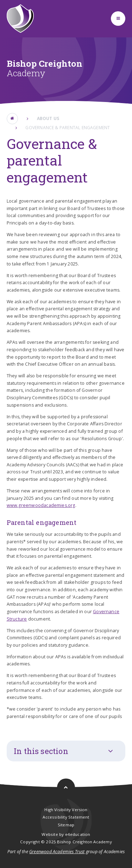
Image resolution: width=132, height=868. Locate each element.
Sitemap (66, 825)
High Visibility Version (66, 810)
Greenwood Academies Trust (57, 852)
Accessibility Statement (66, 817)
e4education (78, 834)
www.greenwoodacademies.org (41, 505)
